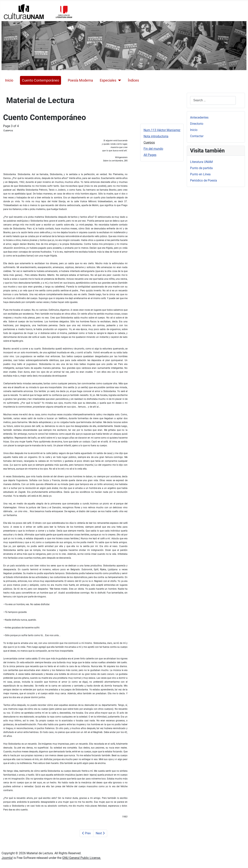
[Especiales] (119, 80)
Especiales (108, 80)
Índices (133, 80)
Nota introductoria (156, 136)
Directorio (197, 124)
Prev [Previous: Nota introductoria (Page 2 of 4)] (87, 833)
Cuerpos (149, 142)
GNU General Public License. (82, 858)
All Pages (150, 155)
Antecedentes (199, 117)
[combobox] (213, 100)
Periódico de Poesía (204, 180)
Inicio (9, 80)
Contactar (197, 136)
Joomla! (7, 858)
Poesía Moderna (80, 80)
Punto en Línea (200, 174)
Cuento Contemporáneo (40, 80)
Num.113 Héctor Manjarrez (162, 130)
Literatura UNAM (201, 162)
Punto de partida (201, 168)
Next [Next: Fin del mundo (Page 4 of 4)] (100, 833)
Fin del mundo (153, 149)
